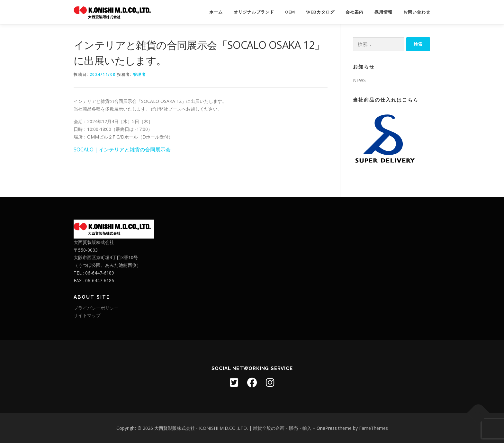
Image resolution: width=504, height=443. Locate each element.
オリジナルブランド (254, 12)
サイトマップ (87, 315)
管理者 (140, 74)
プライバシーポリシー (96, 308)
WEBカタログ (320, 12)
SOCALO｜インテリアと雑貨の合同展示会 (122, 149)
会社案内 (355, 12)
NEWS (359, 80)
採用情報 (383, 12)
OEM (290, 12)
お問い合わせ (417, 12)
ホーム (216, 12)
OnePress (327, 428)
